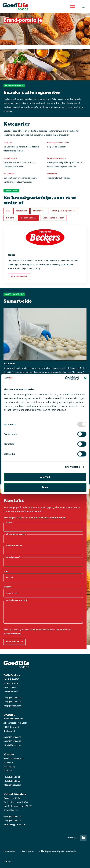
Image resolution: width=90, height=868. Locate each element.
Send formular (13, 642)
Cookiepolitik (9, 851)
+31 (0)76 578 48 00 (12, 698)
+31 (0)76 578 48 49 (12, 702)
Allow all (45, 477)
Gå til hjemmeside (19, 276)
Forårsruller (22, 211)
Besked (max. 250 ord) (17, 600)
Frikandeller (39, 211)
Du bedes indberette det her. (53, 518)
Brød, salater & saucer (53, 218)
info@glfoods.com (12, 706)
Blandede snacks (29, 218)
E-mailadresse (13, 557)
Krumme (10, 218)
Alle (8, 211)
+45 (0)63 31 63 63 (12, 781)
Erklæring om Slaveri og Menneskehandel (58, 851)
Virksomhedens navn (16, 534)
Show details (73, 467)
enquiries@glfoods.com (15, 825)
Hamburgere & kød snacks (63, 211)
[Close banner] (85, 378)
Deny (45, 487)
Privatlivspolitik (27, 851)
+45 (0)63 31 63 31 (12, 777)
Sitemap (7, 862)
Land (6, 571)
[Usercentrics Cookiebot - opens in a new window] (65, 378)
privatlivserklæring (12, 634)
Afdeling (7, 587)
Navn (9, 523)
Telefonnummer (14, 546)
